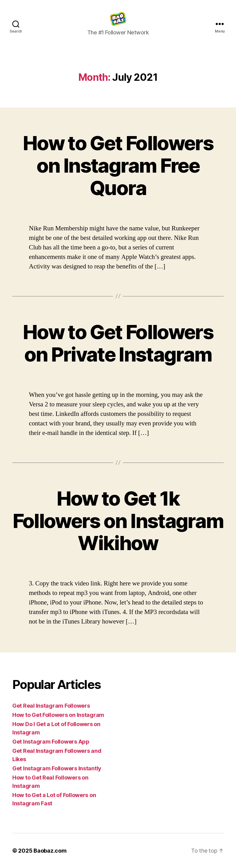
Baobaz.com (50, 851)
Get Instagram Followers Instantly (57, 768)
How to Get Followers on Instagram (58, 715)
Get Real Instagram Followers (51, 706)
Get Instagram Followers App (51, 742)
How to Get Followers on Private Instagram (118, 343)
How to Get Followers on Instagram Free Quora (118, 165)
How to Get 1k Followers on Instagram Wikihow (118, 521)
